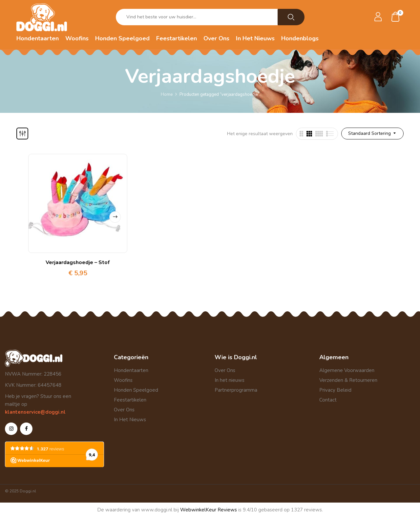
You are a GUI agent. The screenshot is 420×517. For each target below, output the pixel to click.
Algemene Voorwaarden (347, 370)
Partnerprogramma (236, 390)
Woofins (123, 380)
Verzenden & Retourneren (348, 380)
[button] (396, 17)
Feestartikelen (130, 400)
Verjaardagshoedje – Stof (78, 262)
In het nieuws (230, 380)
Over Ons (124, 410)
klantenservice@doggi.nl (35, 412)
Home (167, 94)
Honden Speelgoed (136, 390)
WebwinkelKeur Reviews (209, 510)
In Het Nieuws (130, 420)
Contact (328, 400)
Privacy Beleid (335, 390)
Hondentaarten (131, 370)
